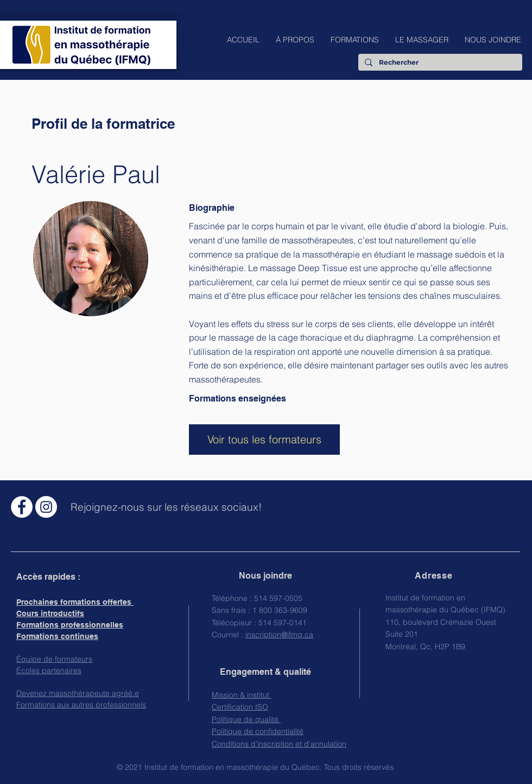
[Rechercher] (439, 63)
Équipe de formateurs (54, 659)
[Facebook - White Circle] (22, 507)
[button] (295, 40)
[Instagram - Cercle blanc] (46, 507)
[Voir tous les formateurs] (264, 440)
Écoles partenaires (49, 670)
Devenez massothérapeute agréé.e (78, 693)
